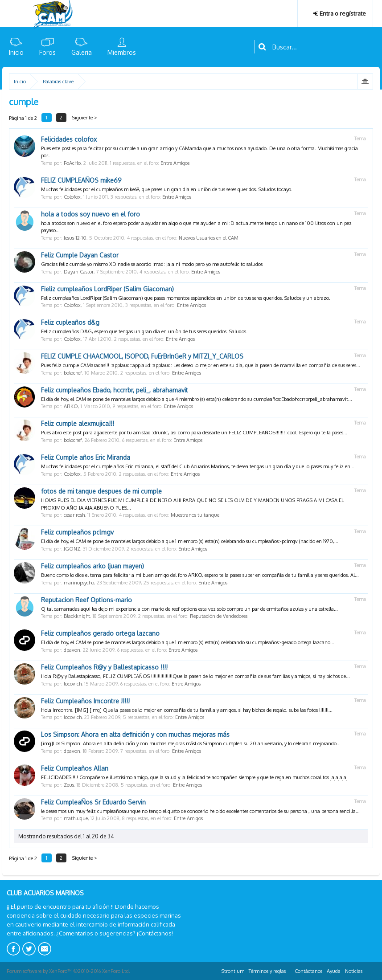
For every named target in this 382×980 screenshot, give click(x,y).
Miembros (122, 52)
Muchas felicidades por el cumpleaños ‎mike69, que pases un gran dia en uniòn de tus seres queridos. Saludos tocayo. (167, 189)
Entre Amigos (175, 163)
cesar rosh (74, 515)
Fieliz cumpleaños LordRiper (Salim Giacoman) (107, 289)
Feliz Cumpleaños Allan (75, 768)
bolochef (73, 373)
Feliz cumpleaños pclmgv (77, 532)
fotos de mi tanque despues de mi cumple (101, 491)
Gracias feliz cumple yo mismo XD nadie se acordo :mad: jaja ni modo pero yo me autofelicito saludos (152, 264)
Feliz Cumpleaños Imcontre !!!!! (85, 701)
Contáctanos (308, 971)
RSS (370, 970)
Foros (47, 52)
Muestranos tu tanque (195, 515)
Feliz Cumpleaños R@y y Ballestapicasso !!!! (104, 667)
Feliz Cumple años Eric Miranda (86, 457)
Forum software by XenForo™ (68, 971)
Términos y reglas (267, 971)
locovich (73, 684)
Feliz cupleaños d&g (70, 322)
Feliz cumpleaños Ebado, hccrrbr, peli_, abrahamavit (115, 390)
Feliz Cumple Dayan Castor (80, 255)
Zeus (69, 785)
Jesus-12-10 (75, 238)
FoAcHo (72, 163)
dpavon (72, 650)
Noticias (354, 971)
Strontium (233, 971)
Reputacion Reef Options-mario (86, 600)
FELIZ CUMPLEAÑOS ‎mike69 (81, 180)
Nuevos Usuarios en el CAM (209, 238)
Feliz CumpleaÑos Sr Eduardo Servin (93, 802)
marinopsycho (79, 583)
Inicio (16, 52)
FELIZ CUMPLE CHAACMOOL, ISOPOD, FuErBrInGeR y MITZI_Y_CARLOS (142, 356)
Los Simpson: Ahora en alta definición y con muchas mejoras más (135, 734)
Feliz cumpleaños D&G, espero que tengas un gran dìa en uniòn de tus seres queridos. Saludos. (144, 331)
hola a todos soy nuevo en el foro (90, 214)
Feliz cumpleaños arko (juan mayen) (92, 566)
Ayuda (334, 971)
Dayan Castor (79, 272)
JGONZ (72, 549)
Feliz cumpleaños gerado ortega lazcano (100, 633)
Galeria (82, 52)
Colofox (72, 197)
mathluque (76, 818)
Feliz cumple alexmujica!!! (78, 423)
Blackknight (77, 616)
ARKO (71, 406)
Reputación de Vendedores (219, 616)
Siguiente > (85, 118)
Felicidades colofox (69, 139)
